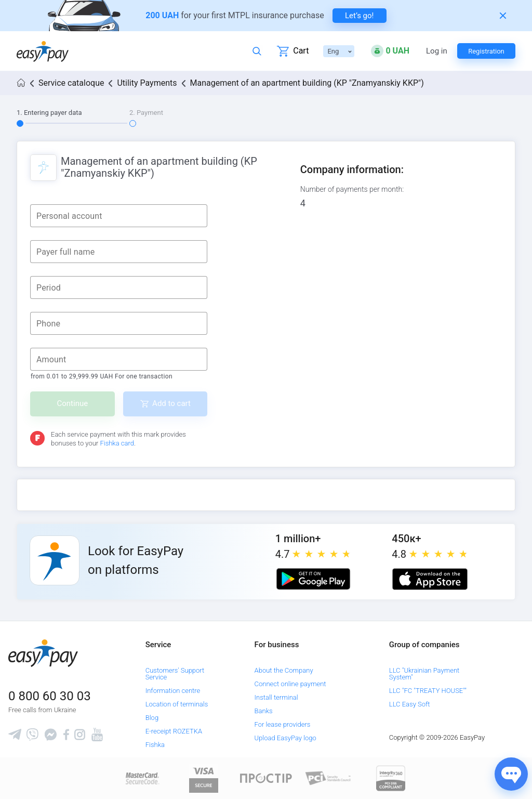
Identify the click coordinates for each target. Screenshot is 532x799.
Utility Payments (147, 83)
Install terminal (276, 697)
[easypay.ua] (43, 51)
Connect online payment (290, 684)
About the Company (284, 670)
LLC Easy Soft (410, 704)
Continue (73, 403)
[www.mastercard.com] (142, 778)
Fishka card (117, 443)
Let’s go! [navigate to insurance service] (359, 16)
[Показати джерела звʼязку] (511, 774)
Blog (152, 718)
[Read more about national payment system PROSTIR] (266, 778)
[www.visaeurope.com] (204, 778)
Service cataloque (71, 83)
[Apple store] (430, 579)
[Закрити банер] (503, 16)
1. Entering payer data (49, 113)
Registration (486, 51)
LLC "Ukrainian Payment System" (424, 674)
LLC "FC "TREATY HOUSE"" (428, 691)
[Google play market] (313, 579)
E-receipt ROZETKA (174, 731)
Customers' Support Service (175, 674)
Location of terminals (177, 704)
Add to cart (171, 403)
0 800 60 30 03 (50, 696)
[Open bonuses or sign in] (390, 51)
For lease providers (283, 724)
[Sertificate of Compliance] (328, 778)
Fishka (155, 745)
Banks (264, 711)
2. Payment (146, 113)
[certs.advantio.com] (391, 778)
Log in (437, 51)
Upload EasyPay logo (285, 738)
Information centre (173, 691)
